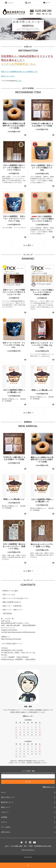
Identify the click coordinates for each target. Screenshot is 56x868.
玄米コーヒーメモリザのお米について (16, 598)
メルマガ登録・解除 (16, 846)
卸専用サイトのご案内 (10, 591)
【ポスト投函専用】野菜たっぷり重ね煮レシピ (14, 391)
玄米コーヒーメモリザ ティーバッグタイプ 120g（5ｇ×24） (14, 345)
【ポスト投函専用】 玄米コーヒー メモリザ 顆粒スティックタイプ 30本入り (42, 219)
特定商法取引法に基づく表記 (43, 846)
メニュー (9, 3)
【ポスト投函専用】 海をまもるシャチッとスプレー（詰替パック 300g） (14, 546)
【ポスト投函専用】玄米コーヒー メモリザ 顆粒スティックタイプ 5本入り (14, 168)
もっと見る (29, 245)
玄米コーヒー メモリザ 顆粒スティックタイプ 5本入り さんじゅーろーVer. (14, 292)
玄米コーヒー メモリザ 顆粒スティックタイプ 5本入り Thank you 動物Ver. (42, 292)
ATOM (31, 846)
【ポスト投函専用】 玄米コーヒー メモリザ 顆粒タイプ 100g (42, 168)
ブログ (7, 846)
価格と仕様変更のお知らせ (12, 602)
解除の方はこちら (49, 787)
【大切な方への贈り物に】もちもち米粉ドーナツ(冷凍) (42, 125)
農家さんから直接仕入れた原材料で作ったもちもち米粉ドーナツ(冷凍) (14, 126)
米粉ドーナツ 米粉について (13, 610)
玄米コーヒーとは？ (8, 76)
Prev (3, 29)
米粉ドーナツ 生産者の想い (13, 606)
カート (47, 3)
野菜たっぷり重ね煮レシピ (42, 390)
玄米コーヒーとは (9, 595)
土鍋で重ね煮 (7, 613)
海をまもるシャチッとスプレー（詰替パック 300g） (42, 545)
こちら (19, 81)
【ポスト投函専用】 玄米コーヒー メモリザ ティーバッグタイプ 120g (14, 219)
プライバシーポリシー (28, 850)
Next (53, 29)
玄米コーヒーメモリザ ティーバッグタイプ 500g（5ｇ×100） (42, 345)
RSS (25, 846)
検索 (28, 3)
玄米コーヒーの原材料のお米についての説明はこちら (19, 72)
